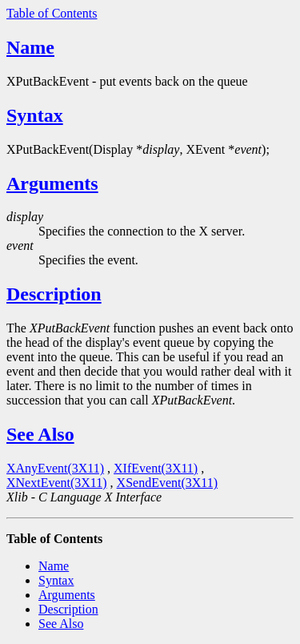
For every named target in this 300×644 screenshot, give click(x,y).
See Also (40, 434)
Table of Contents (52, 13)
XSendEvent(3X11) (168, 483)
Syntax (35, 115)
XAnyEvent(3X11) (55, 468)
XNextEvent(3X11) (57, 483)
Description (54, 294)
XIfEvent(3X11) (156, 468)
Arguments (52, 183)
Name (30, 47)
